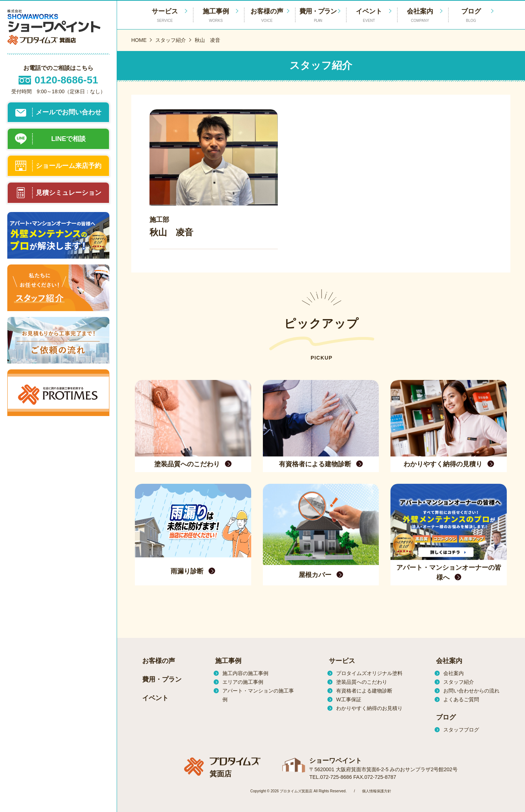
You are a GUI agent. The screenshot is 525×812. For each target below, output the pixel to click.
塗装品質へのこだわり (362, 682)
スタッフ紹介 (459, 682)
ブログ (471, 15)
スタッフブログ (461, 730)
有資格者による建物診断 (364, 691)
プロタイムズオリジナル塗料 (369, 673)
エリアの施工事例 (243, 682)
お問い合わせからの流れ (471, 691)
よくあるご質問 (461, 699)
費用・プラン (318, 15)
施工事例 (216, 15)
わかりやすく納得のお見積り (369, 708)
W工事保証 (349, 699)
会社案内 (420, 15)
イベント (369, 15)
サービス (342, 661)
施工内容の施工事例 (245, 673)
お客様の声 (267, 15)
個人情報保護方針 (377, 791)
